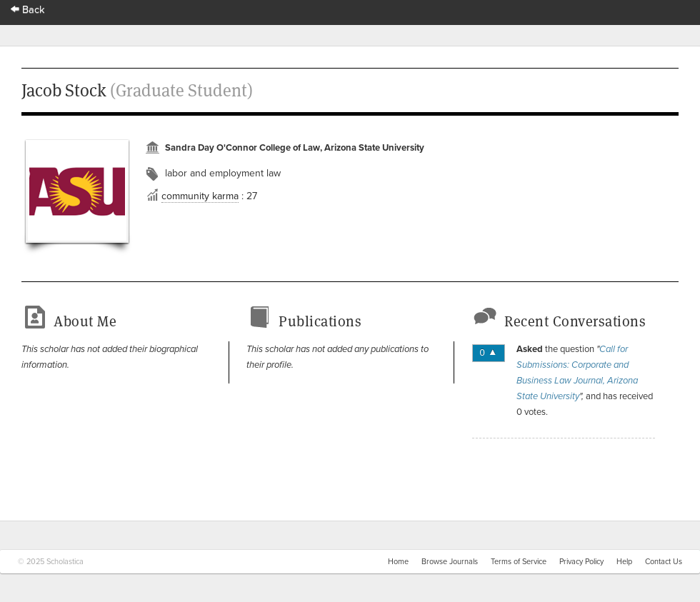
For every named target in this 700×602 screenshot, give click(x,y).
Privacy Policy (581, 562)
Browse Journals (450, 562)
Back (28, 10)
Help (624, 562)
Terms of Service (519, 562)
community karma (200, 196)
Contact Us (664, 562)
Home (398, 562)
